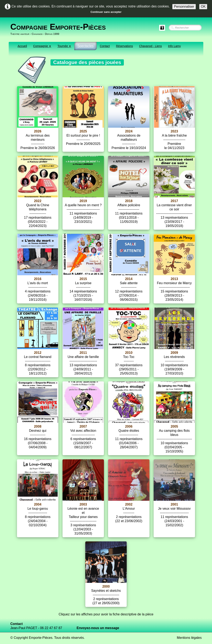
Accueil (22, 46)
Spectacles (86, 46)
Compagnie (42, 46)
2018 (129, 201)
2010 (129, 353)
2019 (83, 201)
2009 (174, 353)
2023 (174, 131)
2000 (106, 586)
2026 (38, 131)
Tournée (64, 46)
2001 (174, 504)
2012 (38, 353)
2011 (83, 353)
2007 (83, 426)
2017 (174, 201)
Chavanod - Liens (151, 46)
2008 (38, 426)
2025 (83, 131)
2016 (38, 279)
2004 (38, 504)
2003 (83, 504)
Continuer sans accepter (106, 12)
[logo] (60, 29)
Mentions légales (189, 638)
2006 (129, 426)
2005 (174, 426)
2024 (129, 131)
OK (203, 7)
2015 (83, 279)
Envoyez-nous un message (98, 628)
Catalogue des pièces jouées (87, 62)
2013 (174, 279)
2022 (38, 201)
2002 (129, 504)
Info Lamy (174, 46)
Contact (105, 46)
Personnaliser (184, 7)
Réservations (124, 46)
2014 (129, 279)
